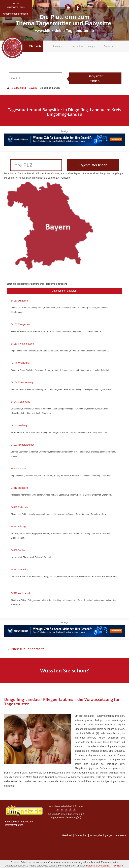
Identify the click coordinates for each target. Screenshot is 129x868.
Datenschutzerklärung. (98, 866)
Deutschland (16, 88)
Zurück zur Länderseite (26, 649)
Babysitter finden (95, 79)
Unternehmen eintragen (83, 46)
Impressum (121, 835)
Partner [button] (109, 46)
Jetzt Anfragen (55, 46)
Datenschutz (81, 835)
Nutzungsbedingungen (101, 835)
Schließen (119, 866)
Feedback (67, 835)
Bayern (33, 88)
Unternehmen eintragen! (65, 291)
